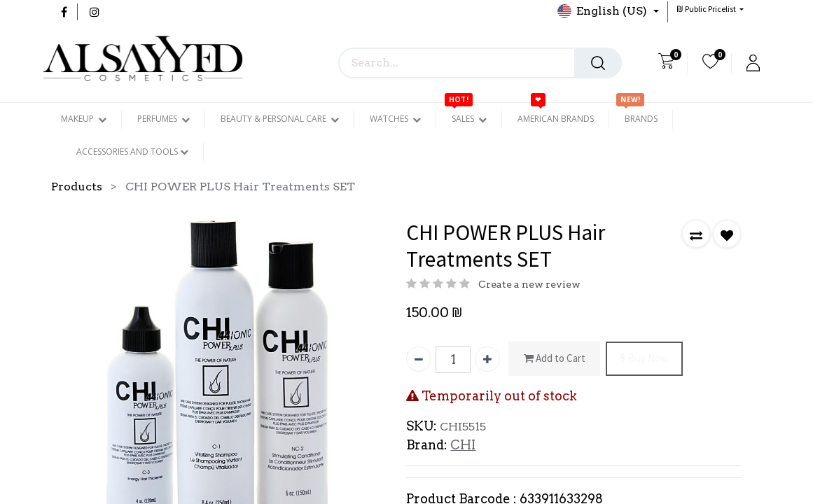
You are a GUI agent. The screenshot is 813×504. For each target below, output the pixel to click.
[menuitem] (556, 119)
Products (77, 187)
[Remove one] (419, 359)
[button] (710, 9)
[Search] (598, 63)
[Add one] (487, 359)
